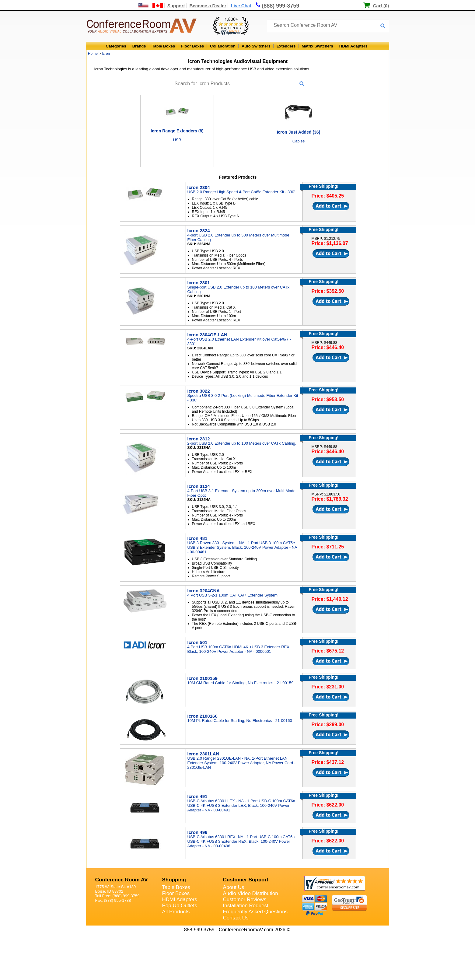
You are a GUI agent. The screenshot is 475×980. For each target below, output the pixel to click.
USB (177, 140)
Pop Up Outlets (180, 906)
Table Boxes (164, 46)
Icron (106, 54)
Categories (116, 46)
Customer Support (246, 880)
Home (93, 54)
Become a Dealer (208, 6)
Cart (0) (381, 6)
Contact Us (236, 918)
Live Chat (241, 6)
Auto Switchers (256, 46)
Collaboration (223, 46)
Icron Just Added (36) (299, 132)
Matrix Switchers (318, 46)
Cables (299, 141)
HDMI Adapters (353, 46)
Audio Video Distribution (251, 893)
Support (176, 6)
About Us (234, 887)
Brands (139, 46)
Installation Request (246, 906)
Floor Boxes (192, 46)
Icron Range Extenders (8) (177, 131)
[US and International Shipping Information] (151, 6)
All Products (176, 912)
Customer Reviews (245, 900)
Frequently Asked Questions (255, 912)
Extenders (286, 46)
